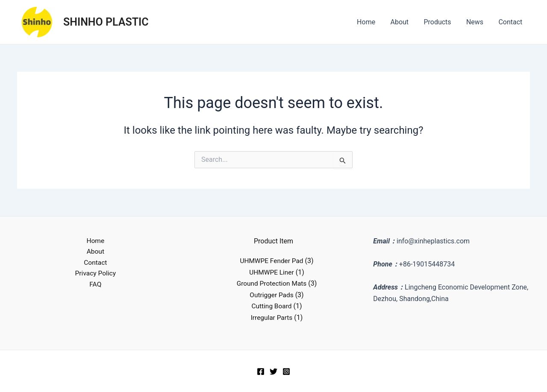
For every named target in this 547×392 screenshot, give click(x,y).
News (477, 22)
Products (441, 22)
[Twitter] (273, 371)
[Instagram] (286, 371)
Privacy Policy (96, 275)
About (404, 22)
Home (372, 22)
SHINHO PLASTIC (106, 22)
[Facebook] (261, 371)
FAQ (96, 286)
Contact (511, 22)
